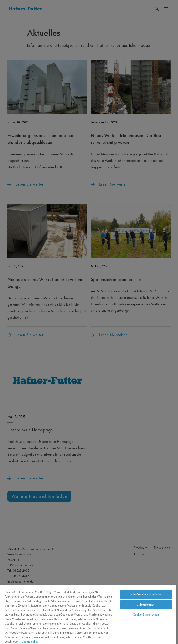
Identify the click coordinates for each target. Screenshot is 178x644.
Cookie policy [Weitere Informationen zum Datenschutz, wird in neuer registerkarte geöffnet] (30, 642)
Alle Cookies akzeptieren (146, 594)
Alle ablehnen (146, 605)
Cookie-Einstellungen (146, 615)
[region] (88, 615)
